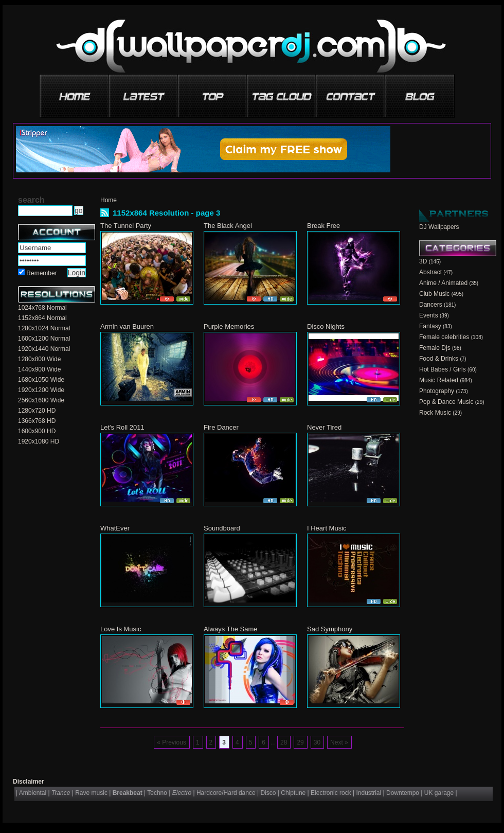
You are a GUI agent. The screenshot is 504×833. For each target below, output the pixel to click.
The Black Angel (228, 226)
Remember (41, 273)
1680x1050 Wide (41, 380)
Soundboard (222, 528)
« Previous (172, 742)
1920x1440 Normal (44, 349)
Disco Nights (326, 326)
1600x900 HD (37, 431)
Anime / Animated (443, 283)
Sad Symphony (330, 629)
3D (423, 261)
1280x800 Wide (39, 359)
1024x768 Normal (42, 308)
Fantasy (430, 326)
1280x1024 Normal (44, 328)
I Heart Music (327, 528)
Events (429, 315)
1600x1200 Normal (44, 339)
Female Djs (435, 348)
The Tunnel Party (126, 226)
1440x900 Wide (39, 369)
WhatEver (115, 528)
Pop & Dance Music (446, 402)
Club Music (434, 294)
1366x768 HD (37, 421)
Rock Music (435, 413)
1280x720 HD (37, 411)
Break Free (323, 226)
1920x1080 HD (39, 441)
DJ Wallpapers (439, 227)
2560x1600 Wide (41, 400)
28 (284, 742)
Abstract (430, 272)
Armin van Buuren (127, 326)
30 (317, 742)
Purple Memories (229, 326)
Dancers (431, 305)
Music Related (439, 380)
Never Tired (324, 427)
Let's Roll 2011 (122, 427)
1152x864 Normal (42, 318)
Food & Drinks (439, 359)
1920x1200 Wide (41, 390)
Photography (437, 391)
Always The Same (231, 629)
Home (109, 200)
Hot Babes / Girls (443, 369)
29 (300, 742)
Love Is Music (121, 629)
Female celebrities (444, 337)
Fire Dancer (221, 427)
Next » (339, 742)
